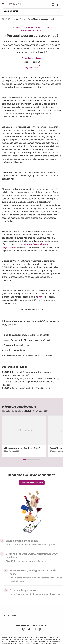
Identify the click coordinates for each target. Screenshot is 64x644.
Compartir (32, 68)
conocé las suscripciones (32, 483)
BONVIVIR (6, 19)
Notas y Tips (18, 19)
